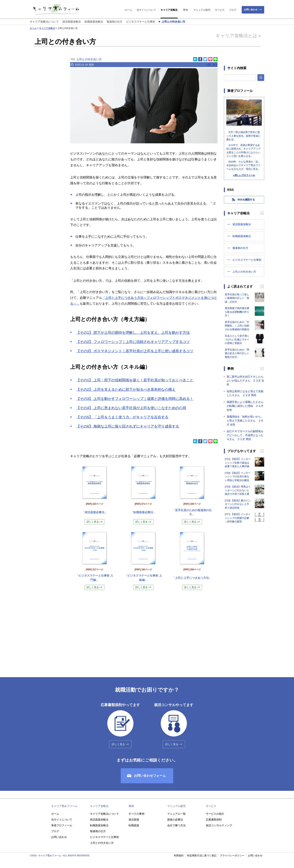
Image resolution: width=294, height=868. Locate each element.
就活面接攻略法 (72, 22)
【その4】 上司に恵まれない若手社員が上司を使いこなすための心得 (131, 408)
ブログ (233, 10)
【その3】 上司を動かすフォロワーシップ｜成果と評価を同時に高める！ (135, 399)
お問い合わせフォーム (150, 776)
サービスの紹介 (215, 814)
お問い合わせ (251, 10)
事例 (185, 10)
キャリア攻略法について (44, 22)
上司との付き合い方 (173, 22)
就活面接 (134, 820)
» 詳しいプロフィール (244, 175)
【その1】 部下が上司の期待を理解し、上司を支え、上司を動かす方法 (133, 333)
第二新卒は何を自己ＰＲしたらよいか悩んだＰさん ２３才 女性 (245, 381)
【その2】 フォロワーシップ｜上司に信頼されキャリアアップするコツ (133, 342)
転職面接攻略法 (94, 22)
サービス (220, 10)
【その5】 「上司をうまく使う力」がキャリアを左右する (122, 417)
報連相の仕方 (115, 22)
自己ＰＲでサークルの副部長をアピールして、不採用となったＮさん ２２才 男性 (245, 435)
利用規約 (179, 856)
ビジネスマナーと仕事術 (141, 22)
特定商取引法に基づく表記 (202, 856)
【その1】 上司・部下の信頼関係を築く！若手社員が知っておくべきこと (135, 380)
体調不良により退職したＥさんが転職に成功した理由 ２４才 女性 (245, 406)
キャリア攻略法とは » (238, 36)
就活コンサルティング (219, 825)
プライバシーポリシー (232, 856)
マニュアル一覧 (176, 814)
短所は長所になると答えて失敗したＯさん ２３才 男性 (245, 393)
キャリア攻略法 (169, 10)
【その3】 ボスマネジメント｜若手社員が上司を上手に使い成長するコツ (135, 351)
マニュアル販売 (202, 10)
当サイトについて (146, 10)
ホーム (128, 10)
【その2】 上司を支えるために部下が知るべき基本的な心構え (126, 389)
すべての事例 (136, 814)
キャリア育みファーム (64, 806)
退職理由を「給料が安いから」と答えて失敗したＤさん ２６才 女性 (245, 421)
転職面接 (134, 825)
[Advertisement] (47, 125)
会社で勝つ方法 (176, 825)
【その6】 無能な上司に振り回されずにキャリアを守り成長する (128, 426)
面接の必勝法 (175, 820)
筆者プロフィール (62, 825)
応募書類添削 (214, 820)
